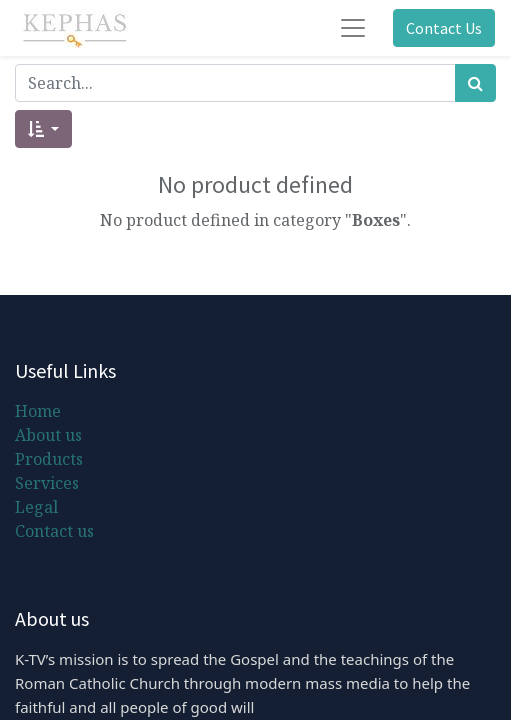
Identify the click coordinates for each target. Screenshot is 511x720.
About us (48, 435)
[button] (43, 129)
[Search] (475, 83)
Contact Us (444, 28)
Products (49, 459)
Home (38, 411)
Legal (36, 507)
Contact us (54, 531)
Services (47, 483)
